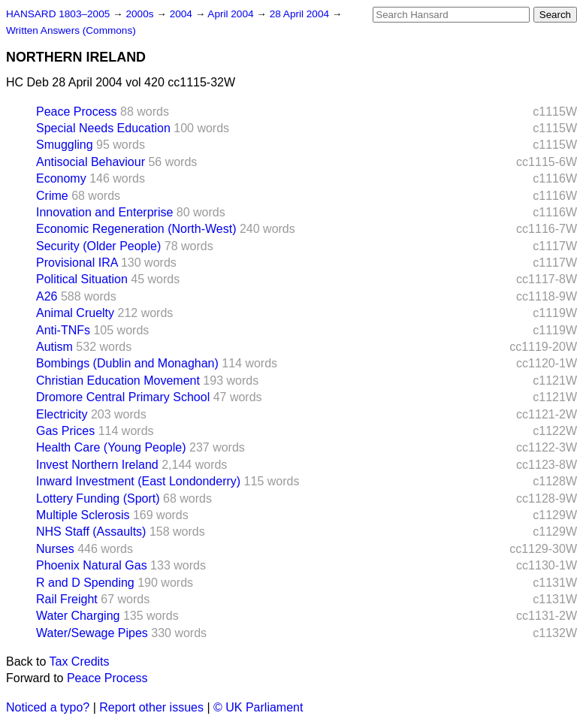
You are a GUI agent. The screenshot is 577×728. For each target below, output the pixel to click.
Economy (61, 178)
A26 (47, 296)
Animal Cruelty (75, 313)
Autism (54, 347)
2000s (141, 14)
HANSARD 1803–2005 (58, 14)
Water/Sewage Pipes (92, 633)
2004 (183, 14)
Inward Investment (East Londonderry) (138, 481)
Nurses (55, 549)
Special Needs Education (103, 128)
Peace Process (77, 112)
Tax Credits (80, 662)
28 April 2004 (301, 14)
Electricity (62, 414)
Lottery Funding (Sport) (98, 498)
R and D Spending (85, 583)
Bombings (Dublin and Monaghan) (127, 363)
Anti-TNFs (63, 330)
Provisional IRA (77, 263)
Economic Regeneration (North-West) (136, 229)
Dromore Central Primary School (123, 397)
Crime (52, 196)
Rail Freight (67, 599)
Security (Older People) (98, 246)
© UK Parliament (258, 707)
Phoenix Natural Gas (92, 565)
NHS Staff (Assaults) (91, 532)
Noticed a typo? (48, 707)
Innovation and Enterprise (104, 212)
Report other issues (151, 707)
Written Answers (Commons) (71, 30)
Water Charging (78, 616)
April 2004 (232, 14)
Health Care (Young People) (111, 447)
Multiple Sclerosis (83, 515)
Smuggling (65, 145)
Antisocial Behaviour (91, 162)
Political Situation (82, 279)
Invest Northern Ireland (97, 465)
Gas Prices (65, 431)
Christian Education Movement (118, 381)
